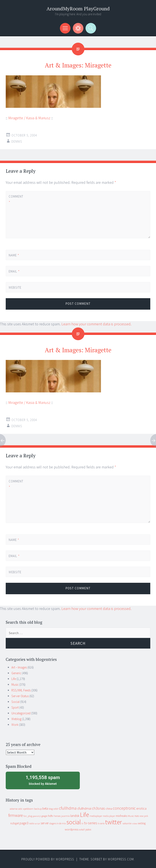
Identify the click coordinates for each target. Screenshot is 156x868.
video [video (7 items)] (135, 824)
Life (14, 679)
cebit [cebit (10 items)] (56, 809)
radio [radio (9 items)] (32, 823)
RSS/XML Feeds (21, 690)
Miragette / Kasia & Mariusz (29, 118)
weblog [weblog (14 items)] (142, 823)
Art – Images (19, 667)
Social (15, 702)
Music (15, 685)
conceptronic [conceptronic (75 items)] (124, 808)
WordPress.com (121, 859)
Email (14, 271)
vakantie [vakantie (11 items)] (127, 823)
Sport (15, 707)
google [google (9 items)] (44, 816)
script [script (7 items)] (37, 824)
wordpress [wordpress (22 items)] (72, 829)
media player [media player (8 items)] (109, 816)
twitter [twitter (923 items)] (114, 822)
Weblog (16, 719)
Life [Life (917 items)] (84, 815)
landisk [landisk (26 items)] (75, 816)
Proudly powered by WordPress (48, 859)
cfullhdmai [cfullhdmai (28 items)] (84, 808)
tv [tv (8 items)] (82, 823)
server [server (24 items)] (45, 823)
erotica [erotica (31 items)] (141, 808)
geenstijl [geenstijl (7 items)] (37, 816)
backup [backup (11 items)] (38, 809)
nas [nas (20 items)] (137, 816)
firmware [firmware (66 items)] (16, 815)
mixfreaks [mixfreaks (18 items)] (121, 816)
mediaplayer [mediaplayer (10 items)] (96, 816)
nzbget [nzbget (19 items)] (15, 823)
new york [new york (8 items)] (144, 816)
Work (15, 725)
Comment (16, 199)
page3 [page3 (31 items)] (24, 823)
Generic (16, 673)
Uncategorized (21, 713)
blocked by (43, 780)
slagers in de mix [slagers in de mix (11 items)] (58, 823)
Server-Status (20, 696)
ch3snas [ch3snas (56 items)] (98, 808)
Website (15, 287)
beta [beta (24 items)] (45, 808)
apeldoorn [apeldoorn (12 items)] (28, 809)
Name (14, 255)
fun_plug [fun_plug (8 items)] (28, 816)
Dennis (17, 141)
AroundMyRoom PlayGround (78, 9)
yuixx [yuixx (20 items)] (88, 829)
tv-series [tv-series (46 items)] (91, 823)
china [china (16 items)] (109, 809)
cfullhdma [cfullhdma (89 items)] (68, 808)
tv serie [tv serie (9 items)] (101, 823)
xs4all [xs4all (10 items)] (82, 829)
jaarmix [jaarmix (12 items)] (65, 816)
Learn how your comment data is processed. (96, 324)
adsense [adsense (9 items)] (14, 809)
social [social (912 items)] (74, 822)
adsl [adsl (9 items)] (20, 809)
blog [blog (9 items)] (51, 809)
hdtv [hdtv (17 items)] (51, 816)
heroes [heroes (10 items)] (57, 816)
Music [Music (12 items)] (131, 816)
